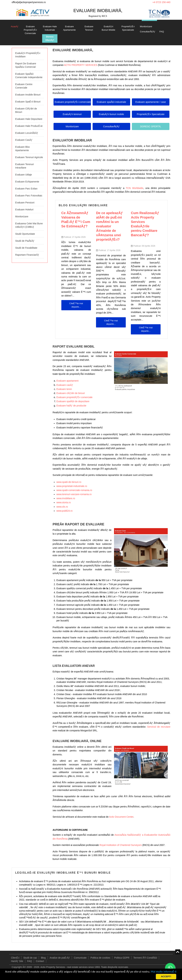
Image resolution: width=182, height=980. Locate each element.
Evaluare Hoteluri (24, 210)
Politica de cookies (100, 958)
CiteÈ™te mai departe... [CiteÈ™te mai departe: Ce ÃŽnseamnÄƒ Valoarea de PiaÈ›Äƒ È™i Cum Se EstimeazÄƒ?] (76, 305)
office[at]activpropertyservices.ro (29, 2)
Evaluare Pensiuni (25, 203)
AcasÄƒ (15, 26)
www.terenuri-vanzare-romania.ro (74, 494)
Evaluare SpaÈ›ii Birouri (28, 102)
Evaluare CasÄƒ (24, 140)
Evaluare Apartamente (69, 28)
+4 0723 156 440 (161, 2)
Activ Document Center (121, 817)
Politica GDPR (122, 958)
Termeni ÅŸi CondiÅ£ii (145, 958)
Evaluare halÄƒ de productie (71, 406)
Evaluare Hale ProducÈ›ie (29, 126)
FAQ (162, 32)
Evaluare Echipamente (27, 182)
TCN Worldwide (135, 188)
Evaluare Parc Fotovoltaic (29, 196)
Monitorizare (146, 26)
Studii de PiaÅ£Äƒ (25, 241)
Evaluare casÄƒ (65, 385)
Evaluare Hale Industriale (50, 28)
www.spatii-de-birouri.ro (69, 482)
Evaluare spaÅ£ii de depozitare (73, 401)
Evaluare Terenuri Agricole (29, 157)
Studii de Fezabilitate (26, 248)
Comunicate (80, 958)
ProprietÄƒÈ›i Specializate (128, 28)
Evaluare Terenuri (89, 28)
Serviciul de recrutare (159, 727)
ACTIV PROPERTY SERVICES (81, 65)
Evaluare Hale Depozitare (29, 119)
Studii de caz (30, 958)
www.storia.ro (64, 502)
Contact (40, 961)
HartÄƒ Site (17, 961)
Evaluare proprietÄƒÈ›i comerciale (74, 397)
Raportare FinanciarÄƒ (27, 255)
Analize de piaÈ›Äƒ (60, 958)
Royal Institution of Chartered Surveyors (121, 845)
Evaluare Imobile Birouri (28, 95)
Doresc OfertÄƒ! (50, 38)
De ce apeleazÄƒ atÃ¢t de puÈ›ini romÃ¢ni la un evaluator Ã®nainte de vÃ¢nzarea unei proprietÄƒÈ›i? (109, 226)
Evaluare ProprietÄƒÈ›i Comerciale (30, 30)
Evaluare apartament (67, 381)
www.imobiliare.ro (66, 498)
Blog (43, 958)
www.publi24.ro (64, 511)
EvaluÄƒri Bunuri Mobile (109, 28)
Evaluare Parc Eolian (26, 189)
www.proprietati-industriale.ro (72, 486)
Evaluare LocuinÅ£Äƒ (27, 133)
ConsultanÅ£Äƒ (148, 32)
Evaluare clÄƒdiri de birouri (71, 393)
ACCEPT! (166, 977)
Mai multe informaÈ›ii (164, 972)
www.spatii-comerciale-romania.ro (74, 490)
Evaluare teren (64, 389)
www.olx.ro (62, 507)
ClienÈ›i (15, 958)
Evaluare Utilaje (24, 175)
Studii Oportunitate (25, 234)
